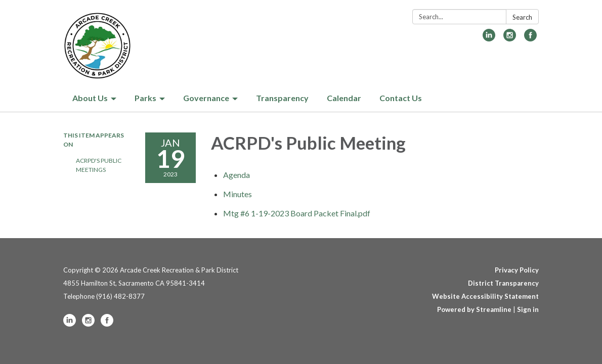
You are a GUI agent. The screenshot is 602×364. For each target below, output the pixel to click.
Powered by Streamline (474, 309)
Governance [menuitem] (206, 98)
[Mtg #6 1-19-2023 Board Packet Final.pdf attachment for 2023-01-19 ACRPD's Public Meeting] (297, 213)
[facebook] (530, 38)
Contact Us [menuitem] (401, 98)
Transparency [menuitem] (282, 98)
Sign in (528, 309)
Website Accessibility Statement (485, 296)
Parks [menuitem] (145, 98)
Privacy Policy (517, 270)
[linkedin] (489, 38)
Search (522, 17)
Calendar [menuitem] (344, 98)
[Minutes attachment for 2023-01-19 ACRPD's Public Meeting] (238, 194)
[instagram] (510, 38)
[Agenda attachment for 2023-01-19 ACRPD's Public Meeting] (236, 175)
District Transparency (503, 283)
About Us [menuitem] (90, 98)
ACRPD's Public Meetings (99, 165)
